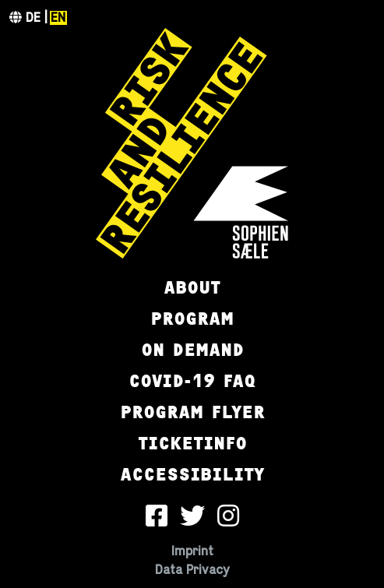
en (58, 18)
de (33, 18)
